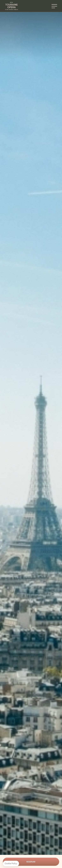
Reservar (31, 862)
